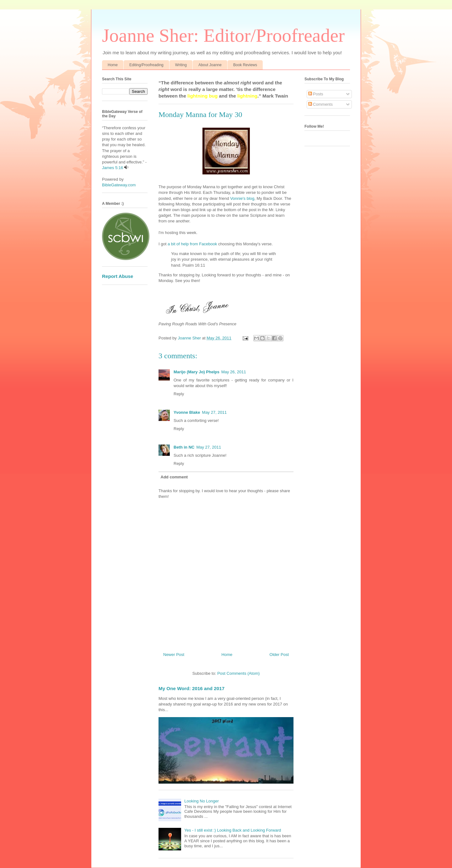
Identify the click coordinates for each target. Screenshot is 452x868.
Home (113, 65)
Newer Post (174, 655)
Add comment (174, 477)
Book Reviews (245, 65)
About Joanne (210, 65)
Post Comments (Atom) (238, 673)
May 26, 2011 (234, 372)
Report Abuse (118, 276)
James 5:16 (113, 168)
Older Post (279, 655)
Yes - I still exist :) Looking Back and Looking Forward (233, 830)
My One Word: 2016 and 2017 (191, 688)
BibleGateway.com (119, 185)
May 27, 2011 (215, 412)
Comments (320, 104)
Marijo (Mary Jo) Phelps (196, 372)
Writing (181, 65)
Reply (179, 394)
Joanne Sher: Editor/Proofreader (223, 35)
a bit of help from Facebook (193, 244)
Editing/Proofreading (146, 65)
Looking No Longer (202, 801)
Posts (316, 94)
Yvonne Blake (187, 412)
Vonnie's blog (242, 198)
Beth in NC (184, 447)
